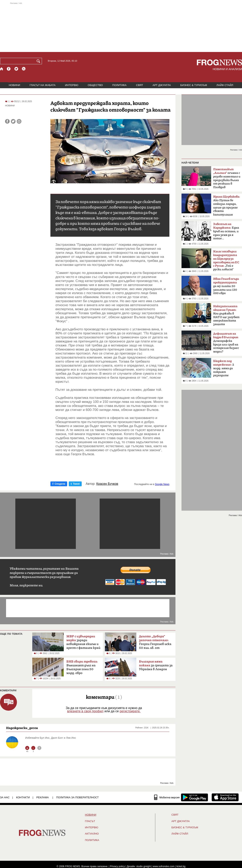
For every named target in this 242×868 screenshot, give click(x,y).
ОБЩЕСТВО (95, 85)
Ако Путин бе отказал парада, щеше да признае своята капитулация (227, 206)
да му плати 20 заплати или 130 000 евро (226, 286)
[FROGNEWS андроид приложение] (195, 797)
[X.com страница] (16, 69)
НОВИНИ (15, 85)
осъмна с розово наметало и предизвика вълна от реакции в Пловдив (227, 178)
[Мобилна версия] (167, 797)
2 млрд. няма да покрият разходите (224, 368)
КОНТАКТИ (23, 797)
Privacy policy (117, 866)
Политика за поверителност (78, 797)
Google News (162, 484)
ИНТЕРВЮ (72, 85)
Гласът (90, 821)
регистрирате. (130, 711)
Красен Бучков (107, 484)
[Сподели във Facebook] (7, 121)
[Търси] (39, 61)
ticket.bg (181, 866)
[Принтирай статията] (19, 121)
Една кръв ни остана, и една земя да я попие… (226, 231)
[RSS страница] (24, 69)
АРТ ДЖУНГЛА (162, 85)
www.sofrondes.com (164, 866)
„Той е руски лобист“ (226, 260)
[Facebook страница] (9, 69)
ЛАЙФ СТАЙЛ (225, 85)
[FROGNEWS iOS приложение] (225, 797)
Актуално (92, 834)
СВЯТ (140, 85)
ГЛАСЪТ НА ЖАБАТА (43, 85)
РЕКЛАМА (43, 797)
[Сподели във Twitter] (13, 121)
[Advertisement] (121, 27)
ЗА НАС (5, 797)
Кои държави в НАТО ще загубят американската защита (226, 315)
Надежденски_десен (22, 728)
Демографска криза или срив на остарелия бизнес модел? (226, 343)
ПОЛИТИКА (119, 85)
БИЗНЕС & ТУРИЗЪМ (194, 85)
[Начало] (2, 69)
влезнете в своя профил (85, 711)
